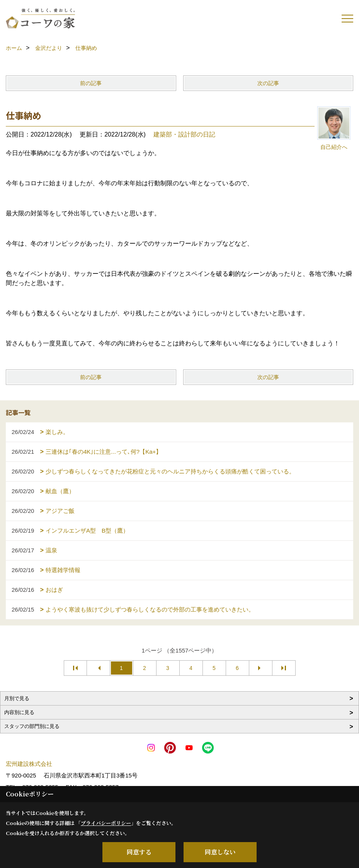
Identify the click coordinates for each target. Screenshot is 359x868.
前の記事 (91, 83)
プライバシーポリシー (106, 823)
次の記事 (268, 83)
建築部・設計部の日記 (184, 134)
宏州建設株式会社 (29, 764)
